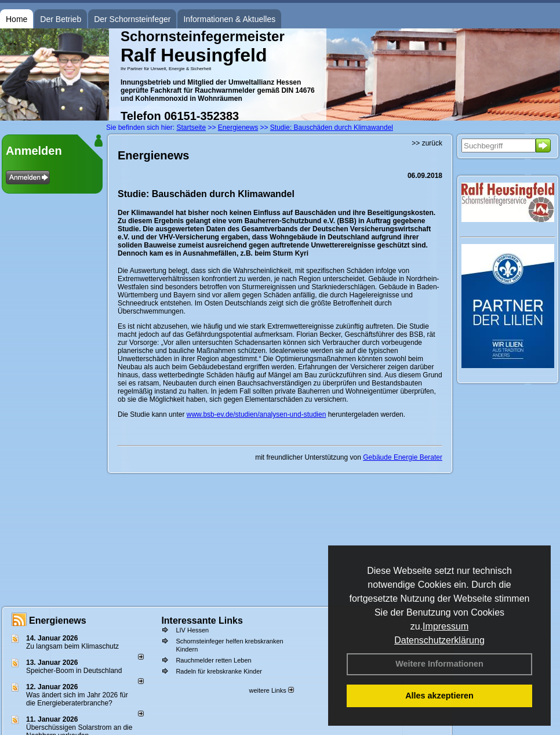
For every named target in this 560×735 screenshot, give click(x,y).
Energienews (58, 621)
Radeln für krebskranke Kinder (219, 671)
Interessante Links (202, 621)
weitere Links (271, 690)
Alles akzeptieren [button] (439, 696)
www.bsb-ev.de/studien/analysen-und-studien (257, 414)
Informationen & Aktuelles (229, 19)
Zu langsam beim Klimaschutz (72, 646)
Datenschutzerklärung (439, 640)
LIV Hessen (192, 630)
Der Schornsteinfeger (132, 19)
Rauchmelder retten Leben (213, 660)
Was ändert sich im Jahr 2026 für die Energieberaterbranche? (77, 699)
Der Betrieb (61, 19)
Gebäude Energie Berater (403, 457)
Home (17, 19)
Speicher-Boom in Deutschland (74, 671)
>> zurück (427, 143)
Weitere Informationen (439, 664)
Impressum (446, 626)
